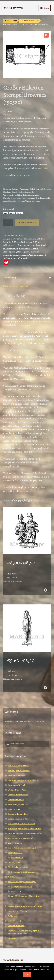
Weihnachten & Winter (31, 242)
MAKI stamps (13, 8)
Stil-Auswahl (9, 209)
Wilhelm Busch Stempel (18, 795)
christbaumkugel (38, 245)
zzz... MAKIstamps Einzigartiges (22, 882)
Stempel (35, 249)
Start (7, 20)
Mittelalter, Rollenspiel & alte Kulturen (24, 829)
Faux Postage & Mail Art (18, 804)
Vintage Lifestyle (15, 843)
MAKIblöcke (13, 877)
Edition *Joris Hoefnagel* (19, 771)
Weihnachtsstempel (38, 255)
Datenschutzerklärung (18, 911)
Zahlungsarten (14, 916)
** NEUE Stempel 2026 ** (19, 766)
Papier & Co (16, 891)
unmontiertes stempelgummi (16, 255)
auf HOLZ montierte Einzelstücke (25, 896)
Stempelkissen (17, 858)
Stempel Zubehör (15, 853)
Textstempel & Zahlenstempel (20, 838)
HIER (46, 168)
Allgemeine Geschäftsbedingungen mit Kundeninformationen (24, 932)
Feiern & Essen (14, 809)
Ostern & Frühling (16, 800)
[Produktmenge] (8, 223)
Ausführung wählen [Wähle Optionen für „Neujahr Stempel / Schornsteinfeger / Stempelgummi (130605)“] (45, 590)
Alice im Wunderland (17, 775)
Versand (10, 115)
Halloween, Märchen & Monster (21, 824)
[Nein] (50, 972)
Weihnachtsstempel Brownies (16, 258)
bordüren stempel (23, 245)
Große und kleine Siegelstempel (25, 872)
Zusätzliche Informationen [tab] (16, 286)
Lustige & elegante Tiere (18, 814)
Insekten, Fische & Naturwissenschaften (25, 833)
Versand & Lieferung (17, 926)
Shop (15, 20)
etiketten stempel (11, 249)
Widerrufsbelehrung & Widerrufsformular (26, 906)
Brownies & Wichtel (30, 20)
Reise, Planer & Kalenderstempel (22, 848)
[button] (46, 35)
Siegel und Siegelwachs (18, 867)
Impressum (13, 938)
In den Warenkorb (27, 223)
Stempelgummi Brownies (28, 252)
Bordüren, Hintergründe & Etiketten (29, 239)
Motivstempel (25, 249)
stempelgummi (10, 252)
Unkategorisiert (15, 862)
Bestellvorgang (14, 921)
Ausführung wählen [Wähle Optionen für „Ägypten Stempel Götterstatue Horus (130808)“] (45, 688)
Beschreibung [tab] (10, 278)
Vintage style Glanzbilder (22, 887)
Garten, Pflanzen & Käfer (19, 819)
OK (27, 975)
